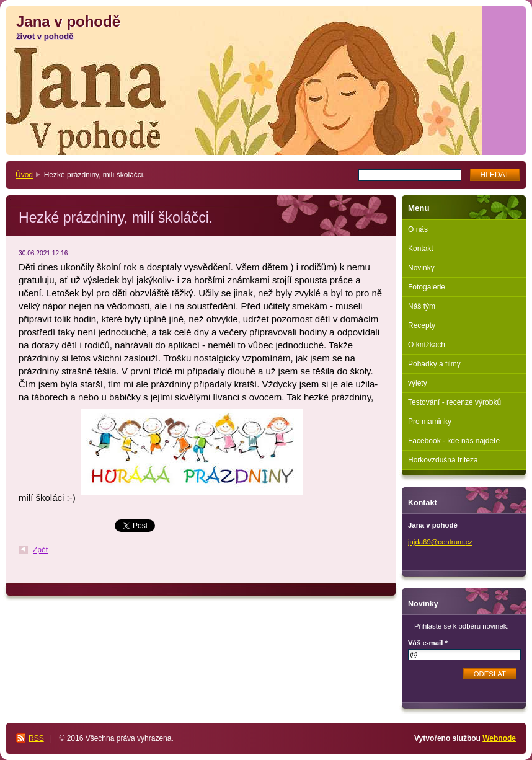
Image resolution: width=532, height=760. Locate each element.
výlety (418, 383)
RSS (36, 738)
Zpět (40, 550)
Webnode (499, 738)
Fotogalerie (427, 287)
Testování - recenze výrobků (454, 402)
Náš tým (422, 306)
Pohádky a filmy (434, 364)
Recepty (422, 325)
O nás (418, 229)
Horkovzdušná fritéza (443, 460)
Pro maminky (430, 422)
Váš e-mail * (428, 643)
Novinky (421, 268)
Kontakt (421, 249)
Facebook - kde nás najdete (454, 441)
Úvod (24, 175)
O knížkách (427, 345)
